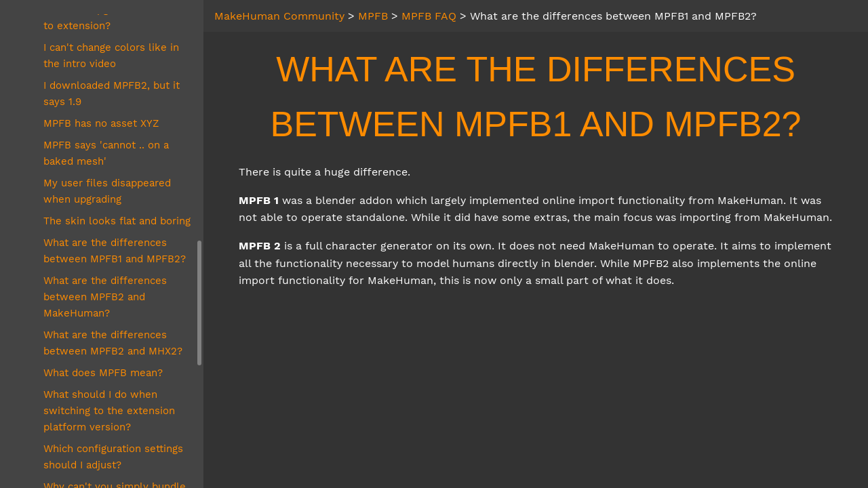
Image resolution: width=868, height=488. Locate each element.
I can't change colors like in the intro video (111, 56)
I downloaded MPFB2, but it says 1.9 (112, 94)
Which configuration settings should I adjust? (113, 457)
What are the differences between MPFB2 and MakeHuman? (105, 297)
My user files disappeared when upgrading (107, 191)
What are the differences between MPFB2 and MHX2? (113, 343)
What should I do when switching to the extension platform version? (109, 411)
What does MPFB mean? (103, 373)
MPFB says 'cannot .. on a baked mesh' (106, 153)
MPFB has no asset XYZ (101, 123)
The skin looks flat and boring (117, 221)
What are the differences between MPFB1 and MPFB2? (115, 251)
